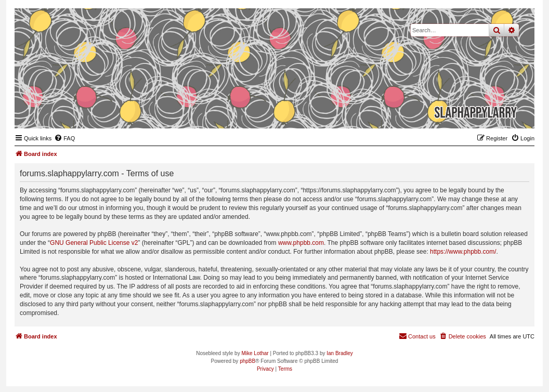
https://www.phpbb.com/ (463, 252)
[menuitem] (64, 138)
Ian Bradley (340, 353)
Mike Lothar (255, 353)
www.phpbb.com (301, 243)
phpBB (247, 361)
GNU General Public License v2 (94, 243)
